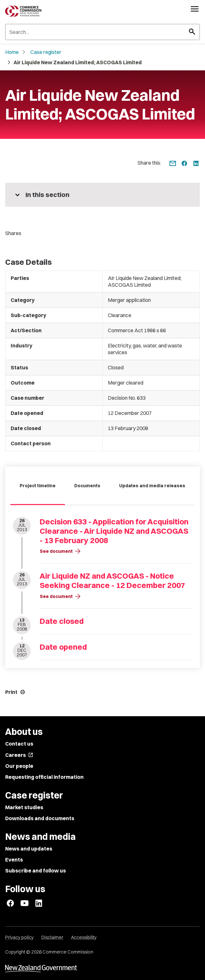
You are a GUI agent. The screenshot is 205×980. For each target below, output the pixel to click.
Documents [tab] (87, 486)
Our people (19, 766)
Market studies (24, 807)
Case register (46, 52)
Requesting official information (44, 777)
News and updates (29, 849)
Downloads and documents (40, 818)
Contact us (19, 744)
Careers (19, 755)
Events (14, 860)
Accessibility (84, 937)
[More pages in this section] (102, 195)
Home (12, 52)
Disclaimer (52, 937)
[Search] (102, 32)
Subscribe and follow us (36, 871)
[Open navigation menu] (195, 9)
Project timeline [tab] (38, 486)
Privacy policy (19, 937)
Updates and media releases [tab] (152, 486)
